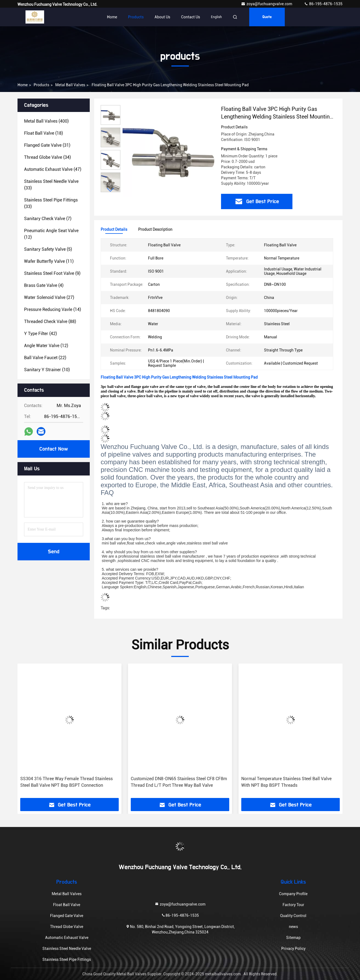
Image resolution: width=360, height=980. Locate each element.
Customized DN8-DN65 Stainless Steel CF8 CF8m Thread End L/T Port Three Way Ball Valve (179, 782)
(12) (51, 234)
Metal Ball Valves (70, 85)
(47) (53, 169)
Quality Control (293, 916)
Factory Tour (293, 905)
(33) (51, 185)
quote (267, 17)
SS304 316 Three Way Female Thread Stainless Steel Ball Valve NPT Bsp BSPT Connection (66, 782)
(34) (47, 157)
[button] (111, 190)
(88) (50, 322)
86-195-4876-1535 (323, 4)
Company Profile (293, 894)
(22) (45, 358)
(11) (49, 261)
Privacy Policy (293, 949)
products (41, 85)
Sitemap (293, 938)
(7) (48, 219)
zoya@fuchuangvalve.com (267, 4)
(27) (49, 297)
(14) (53, 309)
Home (112, 17)
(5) (48, 249)
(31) (47, 145)
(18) (43, 133)
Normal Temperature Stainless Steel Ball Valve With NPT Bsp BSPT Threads (286, 782)
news (293, 927)
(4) (44, 285)
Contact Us (191, 17)
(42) (40, 334)
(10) (47, 370)
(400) (46, 121)
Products (136, 17)
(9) (52, 273)
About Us (162, 17)
